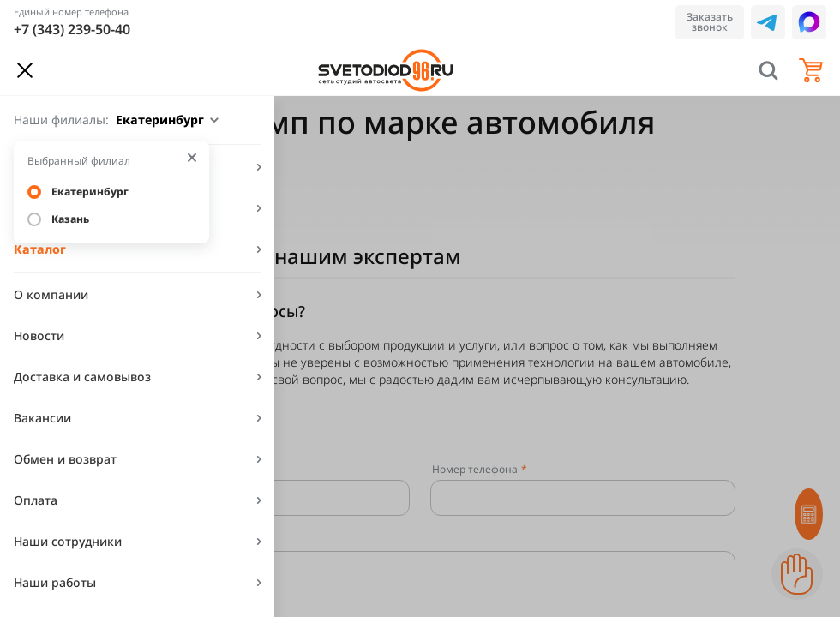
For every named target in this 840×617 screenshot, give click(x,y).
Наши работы (55, 582)
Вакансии (42, 418)
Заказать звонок (710, 22)
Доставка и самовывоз (82, 377)
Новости (39, 335)
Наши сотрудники (68, 541)
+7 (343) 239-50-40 (72, 29)
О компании (51, 294)
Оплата (36, 500)
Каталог (40, 249)
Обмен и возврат (65, 459)
